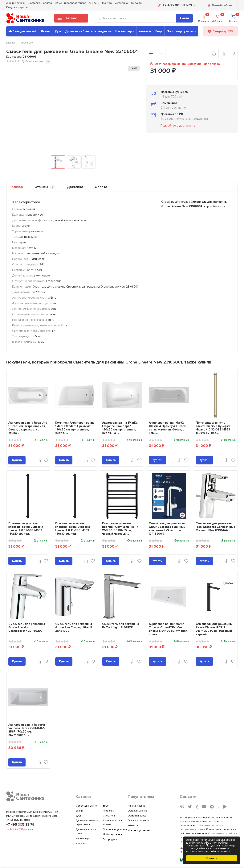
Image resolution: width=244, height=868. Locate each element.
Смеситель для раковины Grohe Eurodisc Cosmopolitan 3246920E (27, 627)
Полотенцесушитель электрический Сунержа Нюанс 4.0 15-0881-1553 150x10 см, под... (73, 529)
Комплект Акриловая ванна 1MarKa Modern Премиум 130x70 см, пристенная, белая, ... (75, 428)
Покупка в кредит (17, 7)
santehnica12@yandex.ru (20, 829)
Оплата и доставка (138, 820)
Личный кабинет (220, 5)
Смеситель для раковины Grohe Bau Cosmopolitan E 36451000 (74, 627)
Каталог (67, 19)
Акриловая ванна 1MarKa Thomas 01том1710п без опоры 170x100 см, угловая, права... (169, 629)
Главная (11, 43)
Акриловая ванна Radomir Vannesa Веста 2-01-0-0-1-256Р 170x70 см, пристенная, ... (27, 730)
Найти (185, 18)
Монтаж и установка (139, 830)
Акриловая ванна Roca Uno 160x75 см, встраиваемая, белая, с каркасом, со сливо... (28, 428)
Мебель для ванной (22, 31)
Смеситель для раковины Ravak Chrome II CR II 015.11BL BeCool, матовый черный (214, 629)
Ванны (46, 31)
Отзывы (45, 187)
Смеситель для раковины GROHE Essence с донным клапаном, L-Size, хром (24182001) (167, 529)
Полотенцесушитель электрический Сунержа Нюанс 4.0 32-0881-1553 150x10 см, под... (213, 428)
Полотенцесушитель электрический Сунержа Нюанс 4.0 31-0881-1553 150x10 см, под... (26, 529)
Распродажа (110, 839)
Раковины (109, 811)
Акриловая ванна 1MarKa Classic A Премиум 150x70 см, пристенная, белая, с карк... (167, 428)
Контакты (133, 825)
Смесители (27, 43)
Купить (17, 460)
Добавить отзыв (32, 61)
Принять (212, 858)
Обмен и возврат (138, 816)
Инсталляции (125, 31)
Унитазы (145, 31)
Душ (58, 31)
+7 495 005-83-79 (177, 5)
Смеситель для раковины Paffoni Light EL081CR (120, 626)
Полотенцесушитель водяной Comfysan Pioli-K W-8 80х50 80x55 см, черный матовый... (120, 529)
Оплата (101, 187)
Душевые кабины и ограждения (88, 31)
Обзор (18, 187)
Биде (159, 31)
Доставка (75, 187)
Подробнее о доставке (178, 126)
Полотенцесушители (181, 31)
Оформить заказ (137, 811)
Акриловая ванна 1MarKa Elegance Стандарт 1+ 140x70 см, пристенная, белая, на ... (120, 428)
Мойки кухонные (112, 834)
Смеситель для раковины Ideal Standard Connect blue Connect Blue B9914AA (216, 527)
